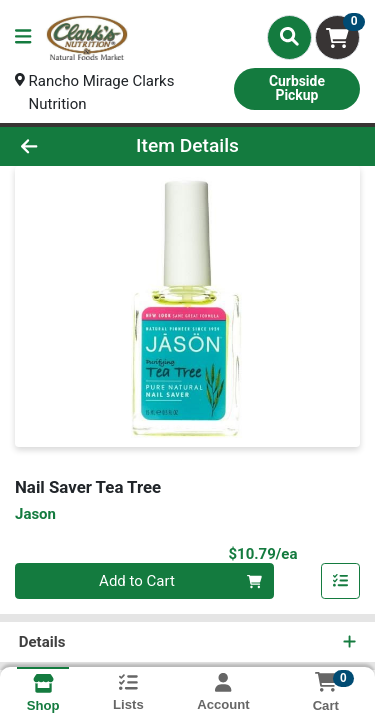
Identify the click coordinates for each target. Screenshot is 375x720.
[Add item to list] (341, 582)
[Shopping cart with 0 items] (337, 37)
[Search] (289, 37)
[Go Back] (58, 146)
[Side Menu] (23, 37)
